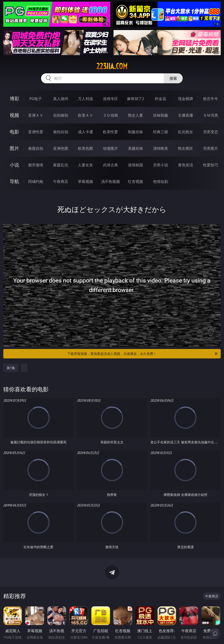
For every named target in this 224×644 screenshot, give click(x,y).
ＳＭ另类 (211, 115)
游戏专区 (110, 99)
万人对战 (85, 99)
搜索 (173, 78)
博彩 (14, 99)
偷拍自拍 (61, 132)
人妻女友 (85, 165)
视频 (14, 115)
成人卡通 (85, 132)
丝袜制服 (161, 115)
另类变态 (211, 132)
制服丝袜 (135, 132)
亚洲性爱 (36, 132)
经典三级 (161, 132)
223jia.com (112, 66)
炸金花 (161, 99)
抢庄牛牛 (211, 99)
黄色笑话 (186, 165)
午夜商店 (61, 181)
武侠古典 (110, 165)
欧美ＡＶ (85, 115)
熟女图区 (186, 148)
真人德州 (61, 99)
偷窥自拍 (36, 148)
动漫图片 (110, 148)
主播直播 (186, 115)
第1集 (11, 368)
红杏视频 (135, 181)
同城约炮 (36, 181)
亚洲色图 (61, 148)
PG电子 (36, 99)
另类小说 (161, 165)
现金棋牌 (186, 99)
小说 (14, 165)
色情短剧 (161, 181)
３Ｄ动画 (110, 115)
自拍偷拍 (61, 115)
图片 (14, 148)
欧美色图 (85, 148)
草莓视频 (85, 181)
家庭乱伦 (61, 165)
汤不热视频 (110, 181)
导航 (14, 181)
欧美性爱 (110, 132)
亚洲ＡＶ (36, 115)
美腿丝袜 (135, 148)
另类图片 (211, 148)
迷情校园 (135, 165)
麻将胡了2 (136, 99)
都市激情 (36, 165)
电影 (14, 132)
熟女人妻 (135, 115)
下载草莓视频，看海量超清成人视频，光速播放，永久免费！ (143, 354)
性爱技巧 (211, 165)
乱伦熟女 (186, 132)
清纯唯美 (161, 148)
